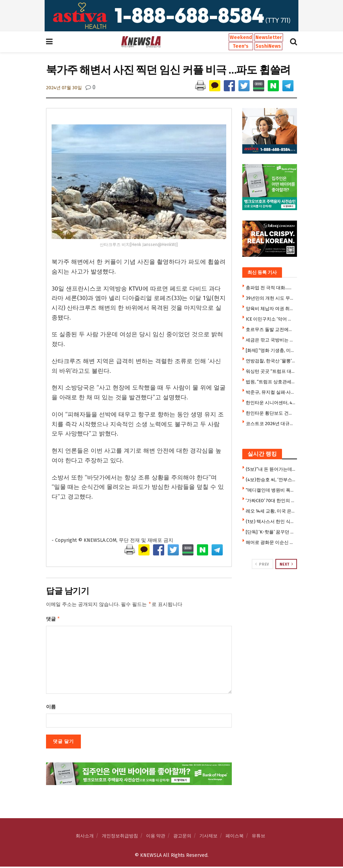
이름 (51, 708)
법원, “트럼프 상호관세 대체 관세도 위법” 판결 (271, 382)
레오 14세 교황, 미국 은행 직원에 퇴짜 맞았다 (271, 511)
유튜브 (258, 837)
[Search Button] (294, 42)
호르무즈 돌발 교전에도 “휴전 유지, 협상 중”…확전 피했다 (271, 329)
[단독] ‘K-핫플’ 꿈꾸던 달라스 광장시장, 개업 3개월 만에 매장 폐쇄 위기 (271, 532)
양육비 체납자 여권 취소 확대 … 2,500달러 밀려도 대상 (271, 309)
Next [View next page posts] (287, 564)
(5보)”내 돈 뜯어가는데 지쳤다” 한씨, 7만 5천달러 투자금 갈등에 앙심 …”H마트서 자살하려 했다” (271, 469)
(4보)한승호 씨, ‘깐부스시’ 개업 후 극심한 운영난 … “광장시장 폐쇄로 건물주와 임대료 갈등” (271, 480)
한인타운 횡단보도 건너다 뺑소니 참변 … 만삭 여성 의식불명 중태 (271, 413)
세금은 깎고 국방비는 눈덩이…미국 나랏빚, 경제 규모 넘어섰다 (271, 340)
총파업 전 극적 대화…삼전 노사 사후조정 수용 (271, 288)
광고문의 (182, 837)
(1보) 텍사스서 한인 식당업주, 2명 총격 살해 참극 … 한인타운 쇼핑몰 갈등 (271, 521)
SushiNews (268, 46)
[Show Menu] (49, 42)
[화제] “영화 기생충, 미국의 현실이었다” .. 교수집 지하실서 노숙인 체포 (271, 350)
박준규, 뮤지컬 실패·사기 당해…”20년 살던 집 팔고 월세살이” (271, 392)
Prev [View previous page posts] (262, 564)
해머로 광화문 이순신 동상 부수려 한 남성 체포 (271, 542)
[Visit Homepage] (141, 42)
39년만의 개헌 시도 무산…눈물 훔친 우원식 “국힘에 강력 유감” (271, 298)
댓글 (53, 620)
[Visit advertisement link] (171, 16)
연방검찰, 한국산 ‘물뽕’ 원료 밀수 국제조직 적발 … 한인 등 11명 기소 (271, 361)
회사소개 (85, 837)
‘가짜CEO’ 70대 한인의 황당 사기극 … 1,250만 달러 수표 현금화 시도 (271, 501)
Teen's (241, 46)
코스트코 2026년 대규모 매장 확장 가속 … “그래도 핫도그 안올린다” (271, 424)
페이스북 (235, 837)
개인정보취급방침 (120, 837)
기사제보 (208, 837)
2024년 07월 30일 (64, 88)
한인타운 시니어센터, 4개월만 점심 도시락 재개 (271, 403)
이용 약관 (156, 837)
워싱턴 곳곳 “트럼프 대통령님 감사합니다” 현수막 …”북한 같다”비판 (271, 371)
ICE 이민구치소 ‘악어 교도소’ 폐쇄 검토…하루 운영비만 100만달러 (271, 319)
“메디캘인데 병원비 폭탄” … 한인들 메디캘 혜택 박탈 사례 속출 (271, 490)
